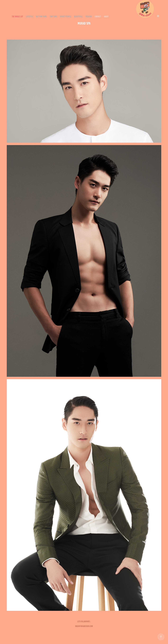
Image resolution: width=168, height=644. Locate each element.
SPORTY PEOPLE (66, 17)
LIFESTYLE (30, 17)
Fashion (89, 17)
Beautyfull (78, 17)
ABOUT (106, 17)
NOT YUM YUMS (41, 17)
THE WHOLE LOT (17, 17)
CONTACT (98, 17)
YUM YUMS (53, 17)
